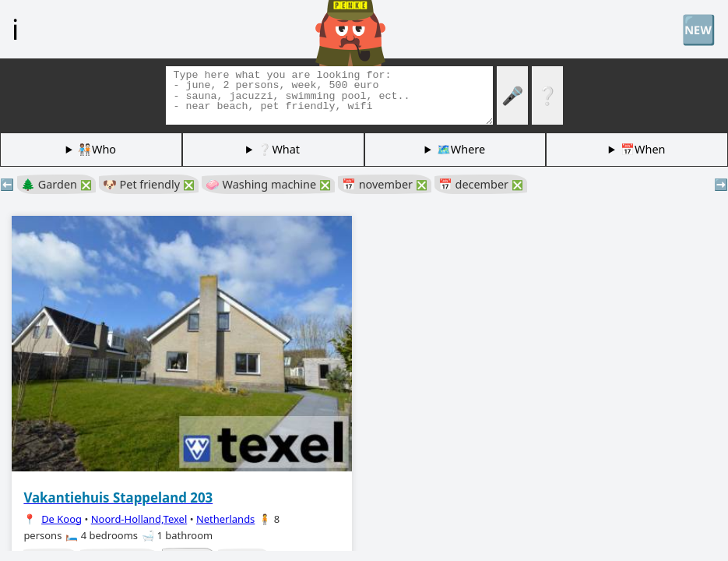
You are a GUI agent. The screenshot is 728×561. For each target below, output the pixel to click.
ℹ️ (15, 29)
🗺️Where (461, 149)
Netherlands (225, 519)
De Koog (62, 519)
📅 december (481, 184)
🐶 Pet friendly (149, 184)
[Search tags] (329, 95)
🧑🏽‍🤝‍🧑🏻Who (97, 149)
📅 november (385, 184)
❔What (279, 149)
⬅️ (7, 184)
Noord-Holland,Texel (139, 519)
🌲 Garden (56, 184)
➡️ (721, 184)
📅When (643, 149)
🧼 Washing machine (268, 184)
